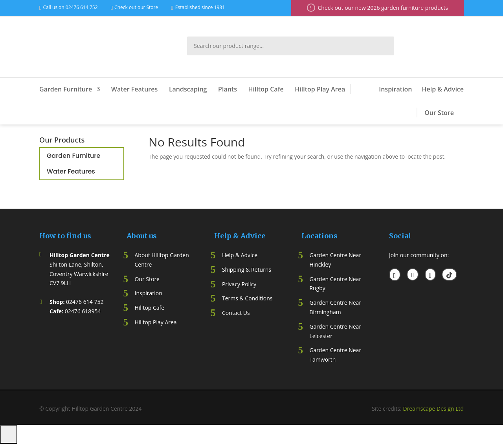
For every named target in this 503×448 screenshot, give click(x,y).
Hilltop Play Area (320, 89)
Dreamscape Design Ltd (433, 409)
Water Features (134, 89)
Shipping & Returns (247, 270)
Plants (228, 89)
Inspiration (395, 89)
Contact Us (236, 313)
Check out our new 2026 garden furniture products (383, 8)
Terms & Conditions (247, 298)
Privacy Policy (239, 284)
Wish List (446, 46)
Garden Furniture (66, 89)
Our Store (439, 113)
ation (155, 293)
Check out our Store (136, 7)
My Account (420, 46)
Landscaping (188, 89)
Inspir (142, 293)
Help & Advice (443, 89)
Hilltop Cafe (266, 89)
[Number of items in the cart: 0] (9, 434)
